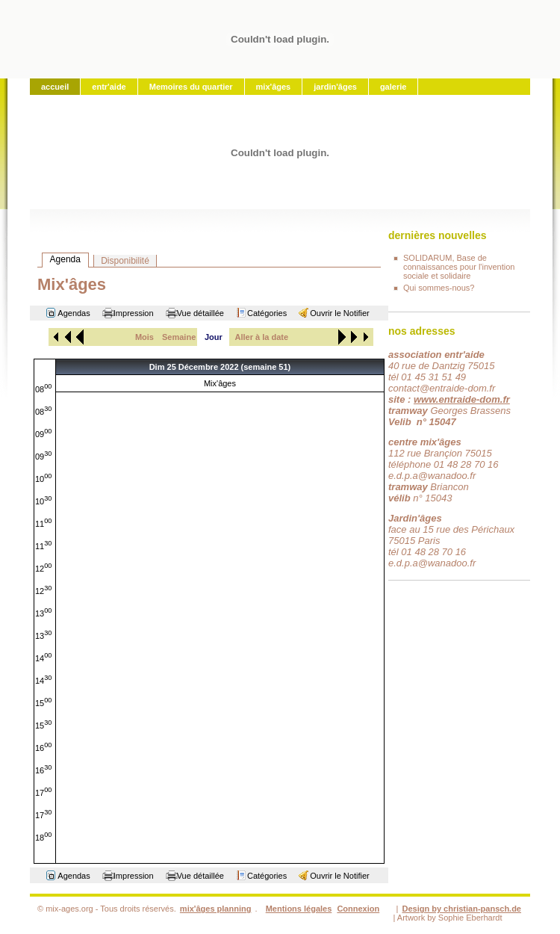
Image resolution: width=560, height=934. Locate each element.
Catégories (267, 313)
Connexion (358, 909)
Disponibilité (125, 261)
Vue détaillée (200, 313)
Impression (134, 313)
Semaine (179, 337)
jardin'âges (335, 87)
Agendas (74, 313)
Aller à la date (262, 337)
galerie (393, 87)
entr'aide (109, 87)
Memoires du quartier (191, 87)
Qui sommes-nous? (439, 288)
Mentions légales (299, 909)
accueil (55, 87)
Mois (144, 337)
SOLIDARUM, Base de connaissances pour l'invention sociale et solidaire (459, 267)
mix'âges (274, 87)
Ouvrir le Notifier (339, 313)
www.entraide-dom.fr (462, 399)
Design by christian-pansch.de (461, 909)
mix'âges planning (216, 909)
